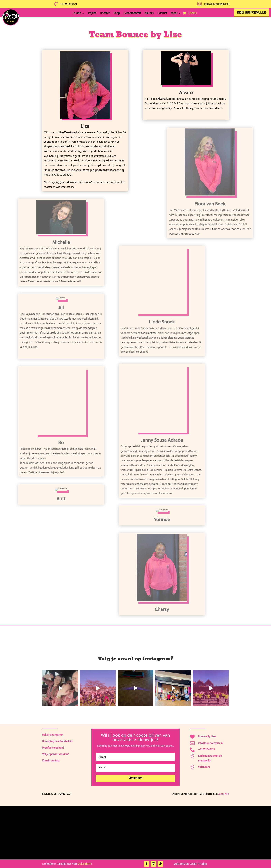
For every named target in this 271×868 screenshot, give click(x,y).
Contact (162, 13)
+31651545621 (69, 4)
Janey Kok (224, 794)
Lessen (77, 13)
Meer (174, 13)
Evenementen (132, 13)
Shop (117, 13)
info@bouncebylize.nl (217, 4)
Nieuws (149, 13)
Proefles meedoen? (53, 748)
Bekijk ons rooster (52, 735)
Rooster (105, 13)
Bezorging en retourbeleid (57, 741)
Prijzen (92, 13)
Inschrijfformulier (252, 13)
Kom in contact (51, 761)
